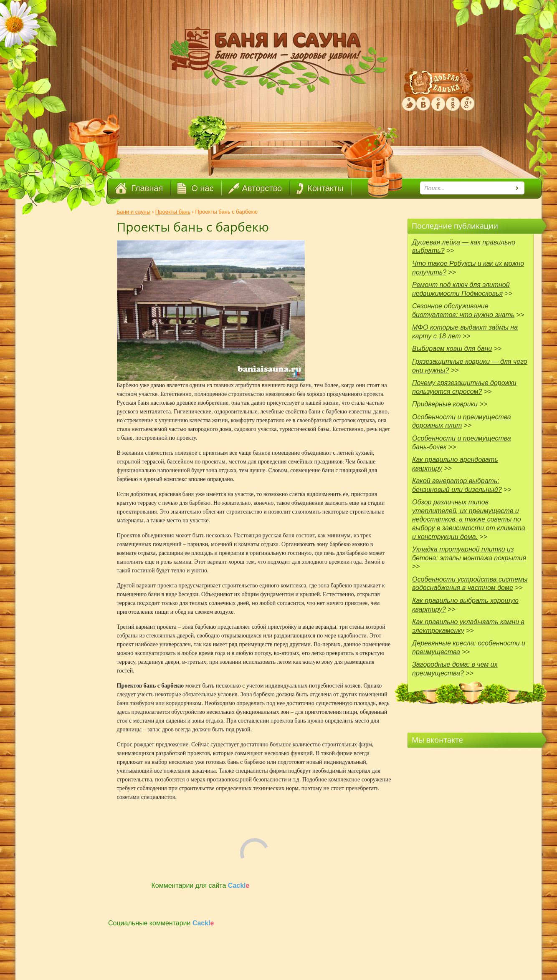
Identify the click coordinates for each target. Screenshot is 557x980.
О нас (202, 188)
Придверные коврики (445, 404)
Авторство (262, 188)
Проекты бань (173, 212)
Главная (147, 188)
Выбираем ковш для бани (452, 349)
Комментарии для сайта (201, 886)
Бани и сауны (133, 212)
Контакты (325, 188)
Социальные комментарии (161, 923)
